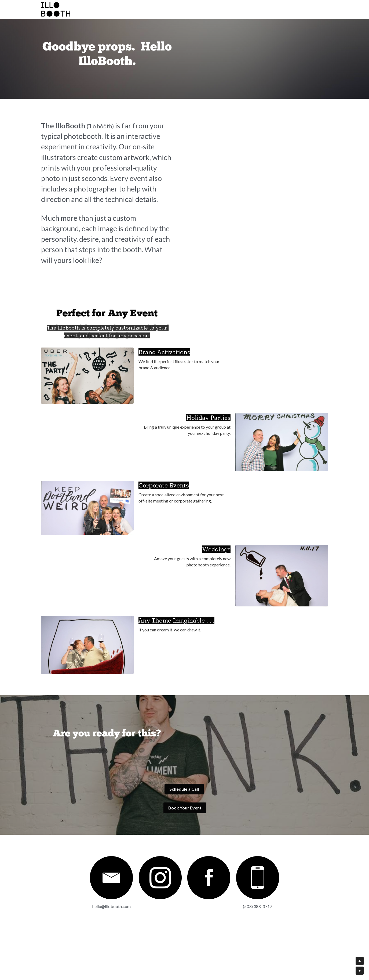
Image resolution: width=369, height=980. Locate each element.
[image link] (75, 917)
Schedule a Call (110, 839)
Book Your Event (259, 839)
